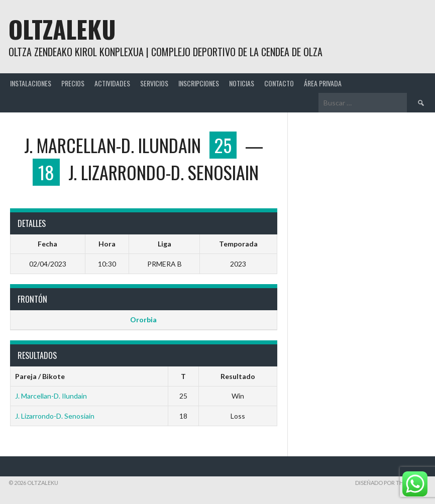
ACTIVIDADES (112, 83)
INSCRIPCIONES (199, 83)
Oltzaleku (62, 29)
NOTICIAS (242, 83)
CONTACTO (279, 83)
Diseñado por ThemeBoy (391, 483)
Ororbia (143, 320)
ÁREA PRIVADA (323, 83)
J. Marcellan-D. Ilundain (51, 396)
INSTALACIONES (31, 83)
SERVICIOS (154, 83)
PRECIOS (73, 83)
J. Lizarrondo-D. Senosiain (55, 416)
